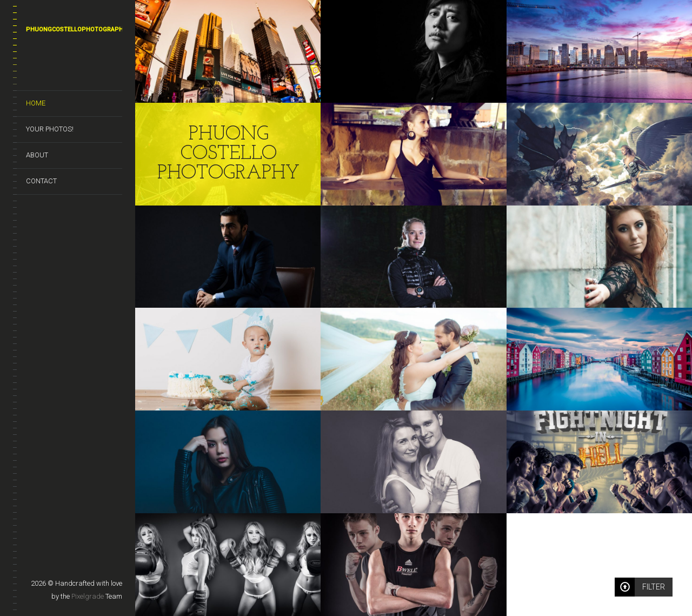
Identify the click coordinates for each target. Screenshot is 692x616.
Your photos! (50, 129)
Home (36, 103)
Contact (41, 181)
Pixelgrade (88, 596)
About (37, 155)
